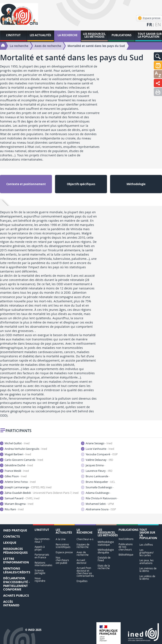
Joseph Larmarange (26, 487)
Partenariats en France (42, 556)
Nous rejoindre (40, 580)
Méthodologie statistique (106, 543)
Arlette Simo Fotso (18, 482)
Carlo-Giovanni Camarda (22, 460)
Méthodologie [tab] (136, 184)
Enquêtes (82, 581)
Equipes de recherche (83, 546)
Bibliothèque (126, 555)
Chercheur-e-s (85, 539)
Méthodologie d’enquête (106, 551)
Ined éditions (126, 539)
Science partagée (40, 572)
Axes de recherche (83, 554)
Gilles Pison (13, 476)
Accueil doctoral (81, 561)
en (158, 25)
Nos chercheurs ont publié (62, 560)
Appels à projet (40, 548)
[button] (158, 56)
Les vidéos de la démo (147, 577)
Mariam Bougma (17, 504)
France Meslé (14, 471)
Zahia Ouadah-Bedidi (39, 493)
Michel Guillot (15, 443)
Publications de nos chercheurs (126, 547)
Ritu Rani (12, 509)
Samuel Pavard (20, 498)
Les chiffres (146, 545)
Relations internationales (43, 564)
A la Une (61, 539)
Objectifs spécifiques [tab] (81, 184)
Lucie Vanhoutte (98, 449)
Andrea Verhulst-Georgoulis (24, 449)
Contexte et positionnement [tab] (26, 184)
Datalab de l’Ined (104, 559)
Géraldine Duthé (16, 465)
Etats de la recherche (104, 567)
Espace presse (149, 18)
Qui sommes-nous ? (42, 540)
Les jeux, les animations (146, 562)
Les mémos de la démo (148, 570)
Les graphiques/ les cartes (146, 553)
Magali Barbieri (16, 454)
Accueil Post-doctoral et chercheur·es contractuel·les (85, 572)
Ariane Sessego (97, 443)
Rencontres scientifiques (63, 546)
